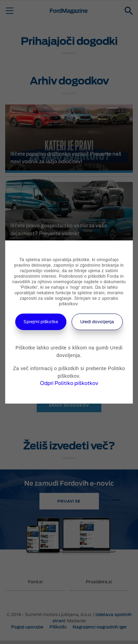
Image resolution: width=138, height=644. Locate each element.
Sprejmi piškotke (41, 322)
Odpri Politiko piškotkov (69, 383)
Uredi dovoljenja (97, 322)
